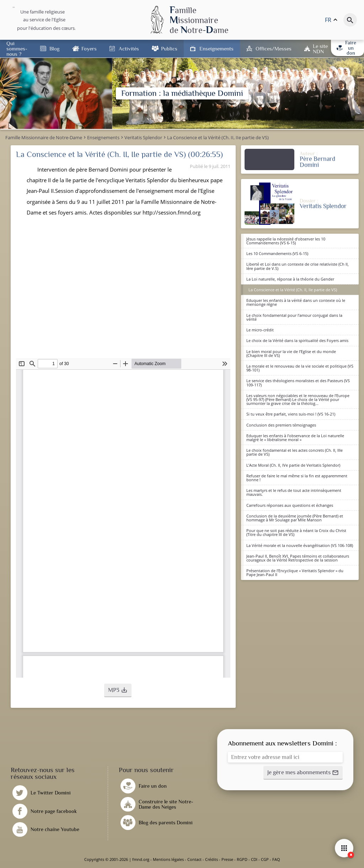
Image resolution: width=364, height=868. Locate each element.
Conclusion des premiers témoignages (281, 425)
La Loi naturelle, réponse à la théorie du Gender (290, 279)
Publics (169, 48)
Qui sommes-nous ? (17, 48)
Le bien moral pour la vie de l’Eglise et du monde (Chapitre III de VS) (291, 353)
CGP (265, 859)
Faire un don (346, 48)
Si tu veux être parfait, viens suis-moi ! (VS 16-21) (291, 414)
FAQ (276, 859)
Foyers (89, 48)
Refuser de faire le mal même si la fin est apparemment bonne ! (297, 478)
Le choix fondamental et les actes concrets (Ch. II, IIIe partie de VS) (295, 452)
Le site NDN (320, 49)
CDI (254, 859)
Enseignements (216, 48)
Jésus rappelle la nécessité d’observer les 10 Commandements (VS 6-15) (286, 241)
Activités (129, 48)
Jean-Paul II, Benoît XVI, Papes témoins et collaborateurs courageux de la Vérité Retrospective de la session (298, 558)
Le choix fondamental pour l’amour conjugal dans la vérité (294, 317)
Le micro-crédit (260, 330)
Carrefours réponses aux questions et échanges (290, 505)
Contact (194, 859)
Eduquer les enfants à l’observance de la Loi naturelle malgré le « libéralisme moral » (295, 438)
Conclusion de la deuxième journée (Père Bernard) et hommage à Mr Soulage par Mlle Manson (295, 518)
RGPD (242, 859)
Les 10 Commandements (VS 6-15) (277, 253)
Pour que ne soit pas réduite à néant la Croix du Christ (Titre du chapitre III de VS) (296, 532)
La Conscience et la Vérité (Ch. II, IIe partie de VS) (293, 290)
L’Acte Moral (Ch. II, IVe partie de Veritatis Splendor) (293, 465)
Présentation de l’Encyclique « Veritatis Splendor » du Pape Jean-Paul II (295, 573)
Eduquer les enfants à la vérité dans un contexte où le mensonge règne (296, 302)
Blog (54, 48)
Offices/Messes (274, 48)
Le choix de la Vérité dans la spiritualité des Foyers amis (297, 340)
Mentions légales (168, 859)
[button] (118, 690)
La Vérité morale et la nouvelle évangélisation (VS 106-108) (300, 545)
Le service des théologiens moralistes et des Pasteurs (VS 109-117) (298, 383)
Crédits (212, 859)
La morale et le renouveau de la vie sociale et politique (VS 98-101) (300, 368)
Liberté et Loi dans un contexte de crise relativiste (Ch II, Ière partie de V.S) (298, 266)
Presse (227, 859)
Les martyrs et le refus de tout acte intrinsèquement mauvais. (294, 492)
